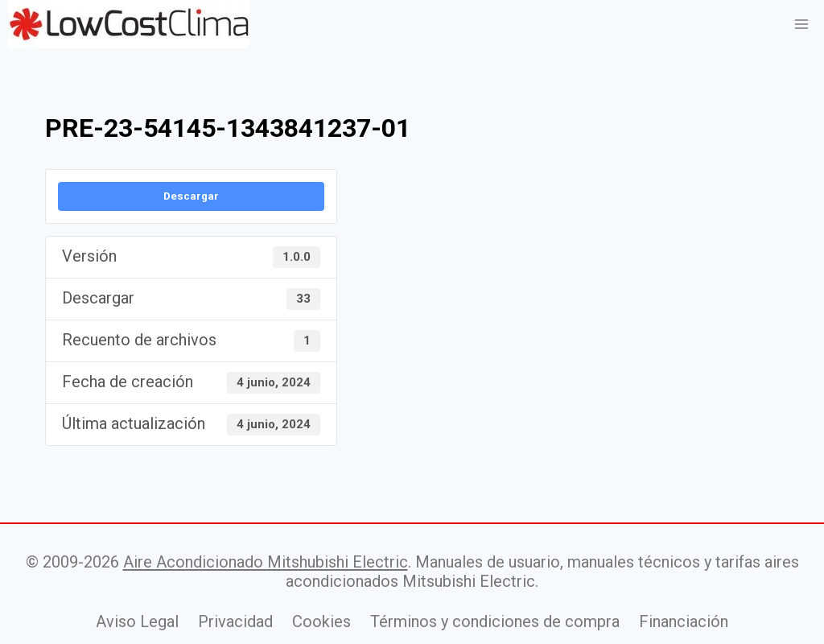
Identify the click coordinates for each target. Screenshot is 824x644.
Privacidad (235, 621)
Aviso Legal (137, 621)
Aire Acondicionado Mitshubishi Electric (266, 562)
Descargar (191, 196)
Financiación (684, 621)
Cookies (321, 621)
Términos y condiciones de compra (495, 621)
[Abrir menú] (801, 24)
